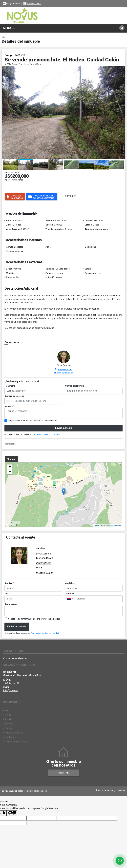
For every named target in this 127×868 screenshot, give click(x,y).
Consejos (10, 728)
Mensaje (9, 406)
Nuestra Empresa (14, 733)
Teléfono (70, 594)
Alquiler (9, 719)
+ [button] (10, 467)
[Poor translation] (12, 813)
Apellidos (70, 583)
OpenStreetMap (115, 526)
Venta (8, 715)
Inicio (4, 37)
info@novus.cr (11, 690)
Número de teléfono (15, 396)
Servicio (9, 724)
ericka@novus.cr (65, 373)
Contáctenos (12, 737)
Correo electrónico (75, 386)
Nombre (9, 583)
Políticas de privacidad (17, 742)
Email (8, 594)
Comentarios (11, 604)
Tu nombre (10, 386)
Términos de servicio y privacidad (46, 434)
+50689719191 (34, 4)
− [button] (10, 472)
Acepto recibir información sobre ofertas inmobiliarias (34, 619)
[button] (122, 69)
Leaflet (96, 526)
